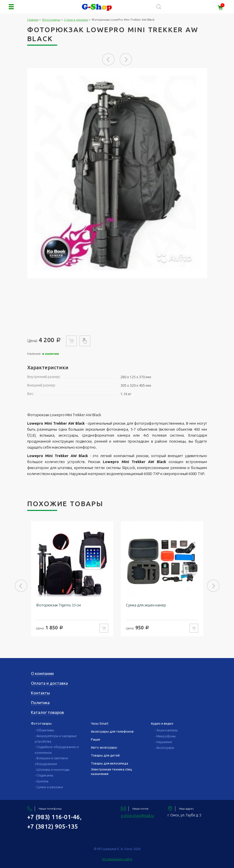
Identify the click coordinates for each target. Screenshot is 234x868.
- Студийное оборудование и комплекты (57, 750)
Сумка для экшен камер (146, 605)
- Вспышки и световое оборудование (51, 761)
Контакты (40, 693)
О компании (42, 674)
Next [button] (126, 59)
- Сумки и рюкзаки (49, 787)
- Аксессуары (164, 748)
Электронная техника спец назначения (112, 772)
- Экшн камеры (166, 730)
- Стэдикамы (44, 775)
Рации (96, 739)
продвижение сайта (117, 859)
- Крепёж (42, 781)
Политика (40, 703)
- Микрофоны (165, 736)
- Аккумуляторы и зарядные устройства (56, 739)
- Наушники (163, 742)
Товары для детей (105, 755)
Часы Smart (100, 723)
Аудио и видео (162, 723)
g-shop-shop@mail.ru (137, 816)
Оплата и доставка (49, 683)
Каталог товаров (47, 712)
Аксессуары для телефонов (112, 731)
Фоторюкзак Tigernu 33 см (58, 605)
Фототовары (51, 20)
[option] (117, 173)
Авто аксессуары (104, 747)
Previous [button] (108, 59)
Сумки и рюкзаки (76, 20)
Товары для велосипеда (110, 763)
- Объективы (44, 730)
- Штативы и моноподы (52, 770)
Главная (33, 20)
